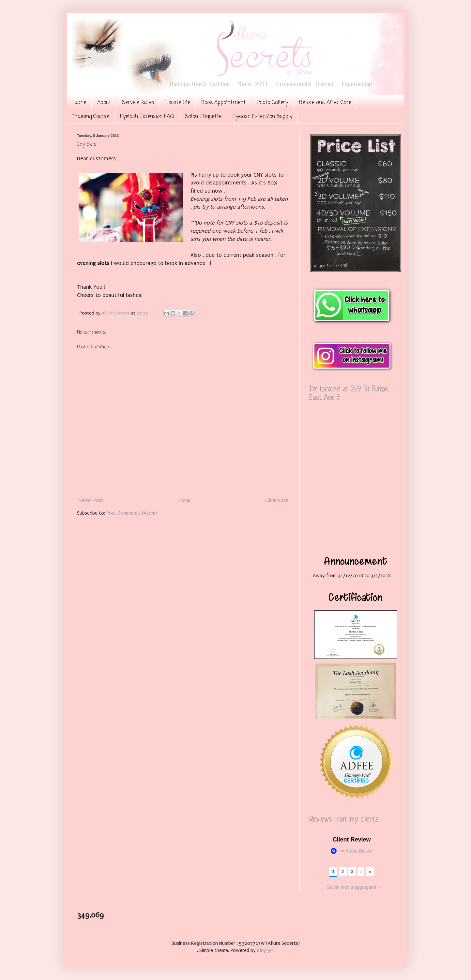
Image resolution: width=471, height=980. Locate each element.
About (104, 103)
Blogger (265, 950)
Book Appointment (223, 103)
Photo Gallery (272, 103)
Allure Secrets (116, 313)
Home (79, 103)
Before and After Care (325, 103)
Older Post (277, 500)
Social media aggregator (354, 887)
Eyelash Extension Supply (262, 117)
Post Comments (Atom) (132, 513)
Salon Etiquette (203, 117)
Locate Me (178, 103)
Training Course (91, 117)
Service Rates (138, 103)
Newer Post (91, 500)
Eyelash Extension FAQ (147, 117)
